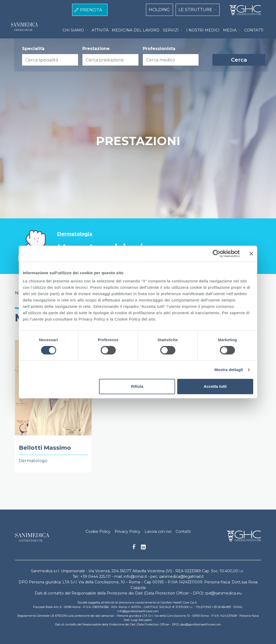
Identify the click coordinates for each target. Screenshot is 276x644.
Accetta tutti (215, 386)
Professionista (159, 49)
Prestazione (96, 49)
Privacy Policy (128, 532)
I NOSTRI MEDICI (203, 30)
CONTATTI (254, 30)
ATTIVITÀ (100, 30)
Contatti (183, 532)
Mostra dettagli (229, 370)
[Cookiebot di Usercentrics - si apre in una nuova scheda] (217, 254)
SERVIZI (171, 30)
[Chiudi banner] (251, 254)
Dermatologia (75, 234)
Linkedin (143, 548)
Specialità (33, 49)
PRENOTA (91, 10)
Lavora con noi (158, 532)
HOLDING (159, 10)
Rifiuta (137, 386)
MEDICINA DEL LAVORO (136, 30)
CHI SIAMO (73, 30)
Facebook (134, 548)
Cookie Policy (98, 532)
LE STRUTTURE (195, 10)
